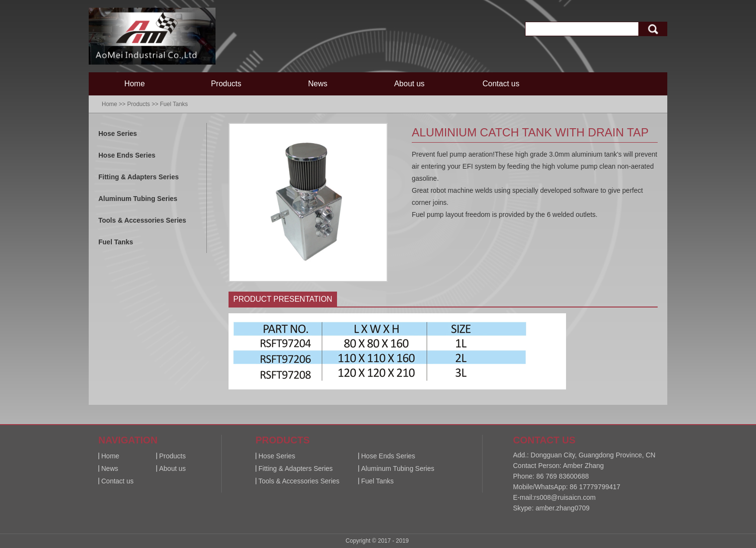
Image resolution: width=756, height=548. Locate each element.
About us (409, 84)
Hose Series (118, 134)
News (318, 84)
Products (226, 84)
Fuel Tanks (174, 104)
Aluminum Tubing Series (138, 199)
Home (135, 84)
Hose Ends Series (127, 155)
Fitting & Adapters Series (139, 177)
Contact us (501, 84)
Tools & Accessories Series (142, 220)
